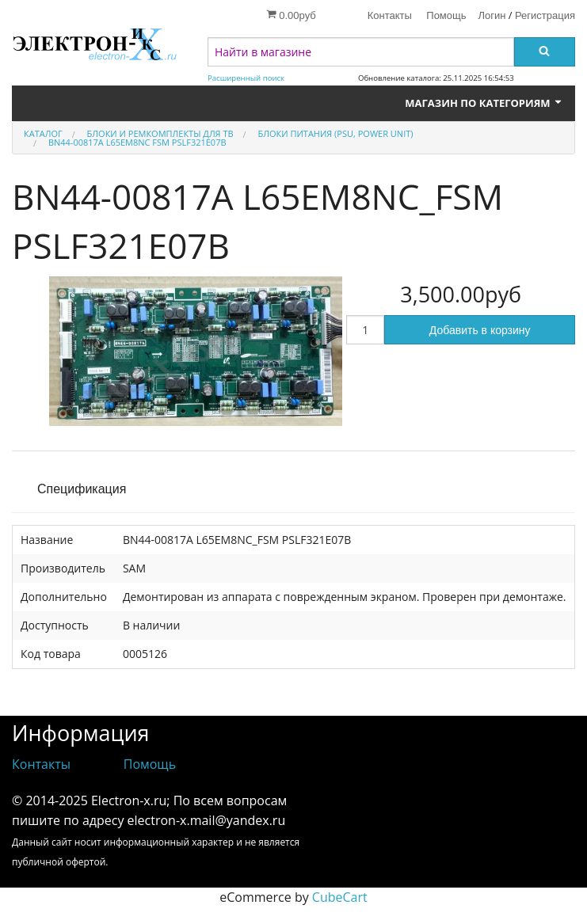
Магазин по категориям (484, 103)
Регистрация (545, 15)
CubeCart (340, 897)
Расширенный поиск (246, 78)
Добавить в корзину (480, 330)
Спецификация (82, 489)
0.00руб (291, 15)
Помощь (446, 15)
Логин (492, 15)
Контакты (390, 15)
